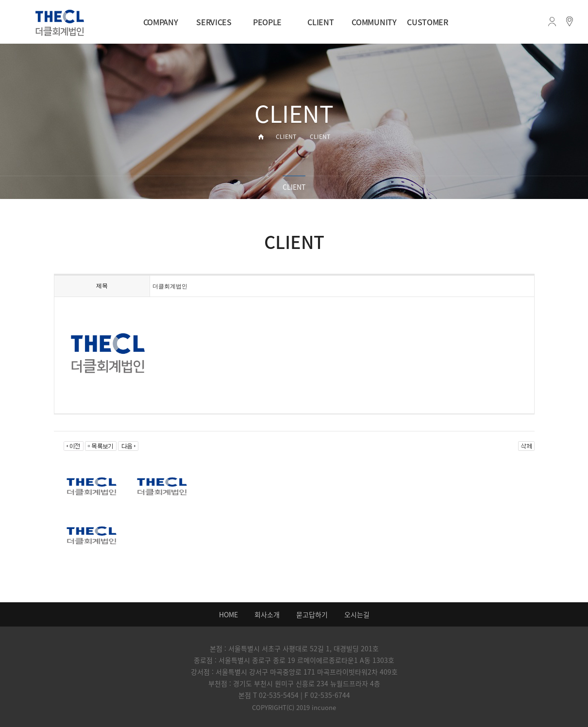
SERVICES (214, 22)
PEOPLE (267, 22)
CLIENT (320, 22)
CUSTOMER (427, 22)
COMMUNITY (374, 22)
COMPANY (161, 22)
